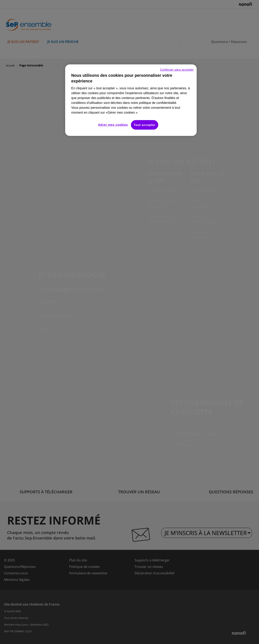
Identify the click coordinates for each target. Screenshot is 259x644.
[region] (131, 100)
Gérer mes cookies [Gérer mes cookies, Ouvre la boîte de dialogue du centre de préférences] (113, 125)
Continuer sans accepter (177, 70)
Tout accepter (145, 125)
